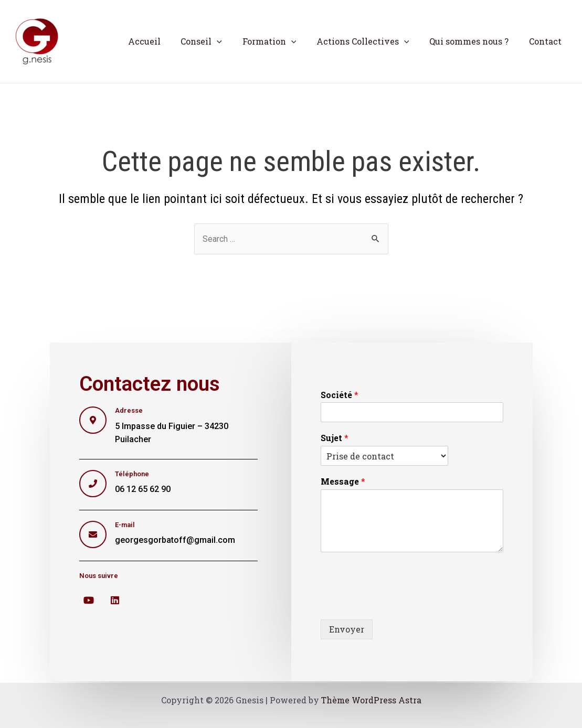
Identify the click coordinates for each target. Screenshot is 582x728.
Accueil (163, 41)
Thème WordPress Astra (371, 700)
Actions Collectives (371, 41)
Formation (282, 41)
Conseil (217, 41)
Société (340, 395)
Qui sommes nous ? (474, 41)
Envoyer (347, 629)
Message (343, 482)
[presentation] (400, 602)
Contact (547, 41)
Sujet (335, 438)
